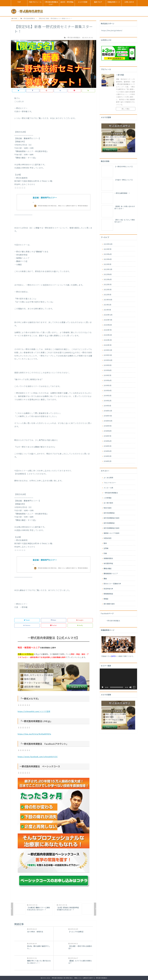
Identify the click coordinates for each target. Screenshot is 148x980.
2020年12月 (108, 315)
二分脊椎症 (108, 498)
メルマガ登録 (83, 2)
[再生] (103, 687)
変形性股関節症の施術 (112, 518)
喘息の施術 (108, 508)
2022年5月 (108, 285)
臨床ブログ (98, 2)
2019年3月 (108, 396)
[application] (118, 679)
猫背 (105, 543)
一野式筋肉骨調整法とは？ (51, 3)
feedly (80, 625)
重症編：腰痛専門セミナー (45, 198)
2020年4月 (108, 335)
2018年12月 (108, 411)
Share (54, 620)
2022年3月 (108, 290)
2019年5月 (108, 386)
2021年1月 (107, 310)
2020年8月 (108, 325)
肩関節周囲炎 (108, 559)
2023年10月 (108, 244)
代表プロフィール (35, 2)
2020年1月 (108, 345)
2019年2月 (108, 401)
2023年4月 (108, 259)
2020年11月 (108, 320)
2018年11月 (108, 416)
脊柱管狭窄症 (108, 564)
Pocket (54, 625)
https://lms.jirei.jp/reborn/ (112, 31)
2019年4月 (108, 391)
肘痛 (105, 554)
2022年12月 (108, 270)
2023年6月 (108, 254)
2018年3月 (108, 456)
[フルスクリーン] (134, 687)
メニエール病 (108, 488)
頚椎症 (106, 599)
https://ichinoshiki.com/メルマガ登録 (34, 712)
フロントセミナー (110, 483)
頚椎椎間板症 (108, 594)
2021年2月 (107, 305)
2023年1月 (107, 264)
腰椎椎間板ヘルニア (111, 574)
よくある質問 (108, 478)
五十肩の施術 (108, 503)
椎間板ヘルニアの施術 (112, 533)
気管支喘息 (108, 538)
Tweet (27, 620)
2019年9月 (108, 365)
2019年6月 (108, 381)
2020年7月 (108, 330)
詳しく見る (126, 109)
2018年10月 (108, 421)
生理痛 (106, 548)
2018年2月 (108, 461)
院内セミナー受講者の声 (112, 584)
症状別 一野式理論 (67, 2)
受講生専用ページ (114, 2)
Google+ (80, 620)
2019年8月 (108, 371)
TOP (19, 2)
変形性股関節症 (109, 513)
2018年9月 (108, 426)
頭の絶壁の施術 (109, 604)
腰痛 (105, 579)
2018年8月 (108, 431)
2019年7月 (107, 376)
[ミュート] (131, 687)
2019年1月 (107, 406)
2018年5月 (108, 446)
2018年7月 (107, 436)
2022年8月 (108, 275)
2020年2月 (108, 340)
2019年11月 (108, 355)
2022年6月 (108, 280)
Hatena (27, 625)
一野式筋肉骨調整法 (111, 493)
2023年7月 (108, 249)
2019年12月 (108, 350)
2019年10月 (108, 360)
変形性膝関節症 (109, 523)
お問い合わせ (129, 2)
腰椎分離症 (108, 569)
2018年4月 (108, 451)
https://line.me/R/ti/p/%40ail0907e (34, 734)
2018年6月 (108, 441)
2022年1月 (107, 295)
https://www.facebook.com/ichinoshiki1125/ (38, 757)
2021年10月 (108, 300)
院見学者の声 (108, 589)
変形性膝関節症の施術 (112, 528)
